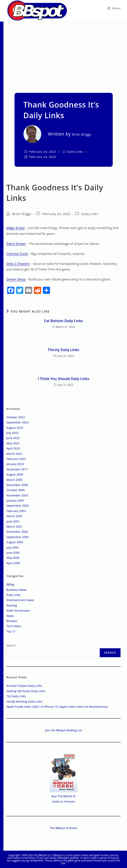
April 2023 (13, 448)
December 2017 (17, 469)
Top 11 (11, 631)
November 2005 (17, 495)
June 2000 (13, 553)
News (10, 616)
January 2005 (15, 500)
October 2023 (15, 417)
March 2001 (14, 526)
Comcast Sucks (17, 254)
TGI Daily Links (16, 696)
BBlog (10, 584)
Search (11, 645)
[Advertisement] (63, 55)
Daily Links (75, 152)
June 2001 (13, 521)
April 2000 (13, 563)
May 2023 (13, 443)
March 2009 (14, 480)
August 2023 (15, 428)
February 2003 (16, 511)
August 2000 (15, 542)
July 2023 (12, 433)
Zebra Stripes (16, 244)
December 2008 (17, 485)
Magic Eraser (16, 228)
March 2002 (14, 516)
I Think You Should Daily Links (63, 379)
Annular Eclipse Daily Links (24, 686)
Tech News (14, 626)
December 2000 (17, 532)
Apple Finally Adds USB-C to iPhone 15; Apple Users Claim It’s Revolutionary (57, 707)
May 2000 (13, 558)
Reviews (12, 621)
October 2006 (15, 490)
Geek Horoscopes (18, 610)
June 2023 (13, 438)
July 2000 (12, 547)
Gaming (11, 605)
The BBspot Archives (64, 828)
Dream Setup (16, 279)
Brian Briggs (22, 214)
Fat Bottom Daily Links (63, 321)
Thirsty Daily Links (63, 350)
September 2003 (17, 506)
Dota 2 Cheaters (18, 264)
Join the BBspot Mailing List (63, 730)
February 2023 (16, 459)
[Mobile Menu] (114, 8)
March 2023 (14, 454)
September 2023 (17, 422)
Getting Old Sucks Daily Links (26, 691)
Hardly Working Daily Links (24, 701)
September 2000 (17, 537)
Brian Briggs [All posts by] (82, 134)
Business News (16, 590)
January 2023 (15, 464)
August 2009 (15, 474)
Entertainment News (20, 600)
